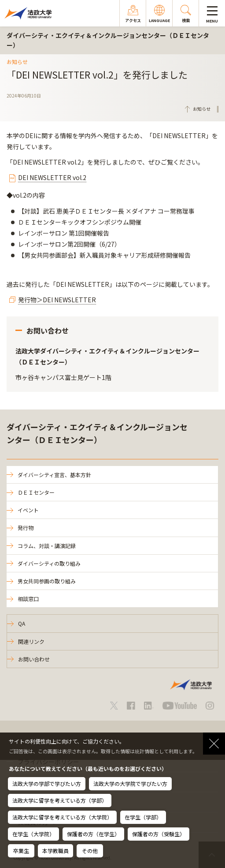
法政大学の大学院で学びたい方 (130, 783)
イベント (28, 510)
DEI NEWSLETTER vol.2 (52, 177)
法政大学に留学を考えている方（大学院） (62, 817)
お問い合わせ (34, 659)
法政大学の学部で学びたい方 (47, 783)
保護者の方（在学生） (93, 834)
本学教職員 (55, 851)
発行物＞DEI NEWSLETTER (57, 300)
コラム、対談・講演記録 (47, 546)
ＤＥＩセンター (36, 492)
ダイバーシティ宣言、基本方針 (54, 475)
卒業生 (21, 851)
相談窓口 (28, 599)
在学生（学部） (143, 817)
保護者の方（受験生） (159, 834)
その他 (90, 851)
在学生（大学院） (33, 834)
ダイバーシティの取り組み (49, 563)
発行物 (26, 528)
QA (22, 623)
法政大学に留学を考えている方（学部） (60, 800)
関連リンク (31, 641)
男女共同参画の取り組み (47, 581)
